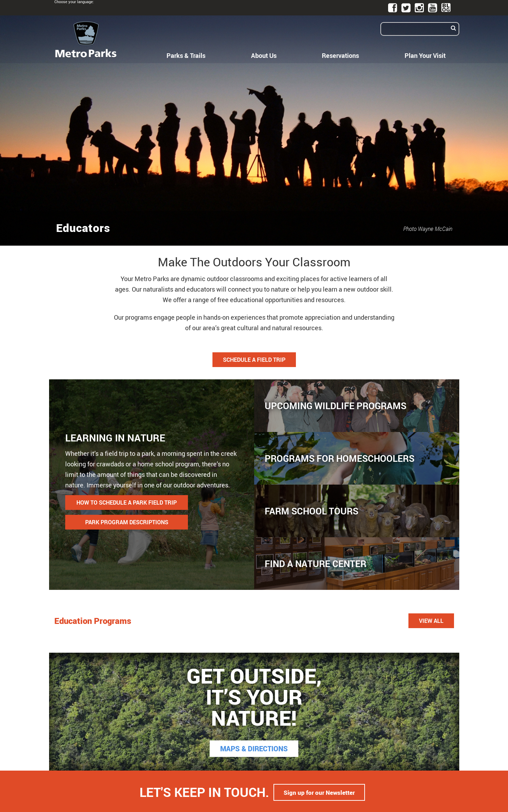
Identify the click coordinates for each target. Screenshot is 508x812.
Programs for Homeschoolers (340, 458)
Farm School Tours (311, 511)
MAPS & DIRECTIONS (254, 749)
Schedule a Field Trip (254, 360)
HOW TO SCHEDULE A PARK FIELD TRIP (127, 502)
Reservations (340, 55)
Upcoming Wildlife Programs (336, 406)
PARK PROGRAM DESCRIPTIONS (127, 522)
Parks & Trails (186, 55)
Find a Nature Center (316, 564)
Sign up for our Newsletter (319, 791)
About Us (264, 55)
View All (431, 621)
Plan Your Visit (425, 55)
